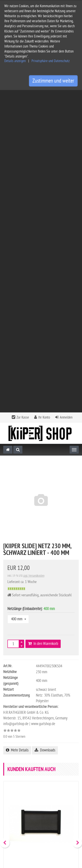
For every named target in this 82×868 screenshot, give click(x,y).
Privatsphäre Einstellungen (22, 822)
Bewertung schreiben (59, 659)
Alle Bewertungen (24, 659)
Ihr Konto (44, 95)
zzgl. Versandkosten (34, 253)
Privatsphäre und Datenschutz (51, 61)
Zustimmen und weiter (53, 81)
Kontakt (41, 764)
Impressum (11, 801)
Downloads (45, 428)
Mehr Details (17, 428)
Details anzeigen (15, 61)
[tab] (41, 765)
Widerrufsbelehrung (17, 815)
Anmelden (66, 95)
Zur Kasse (23, 95)
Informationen (41, 776)
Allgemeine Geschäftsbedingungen (27, 794)
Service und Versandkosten (22, 787)
